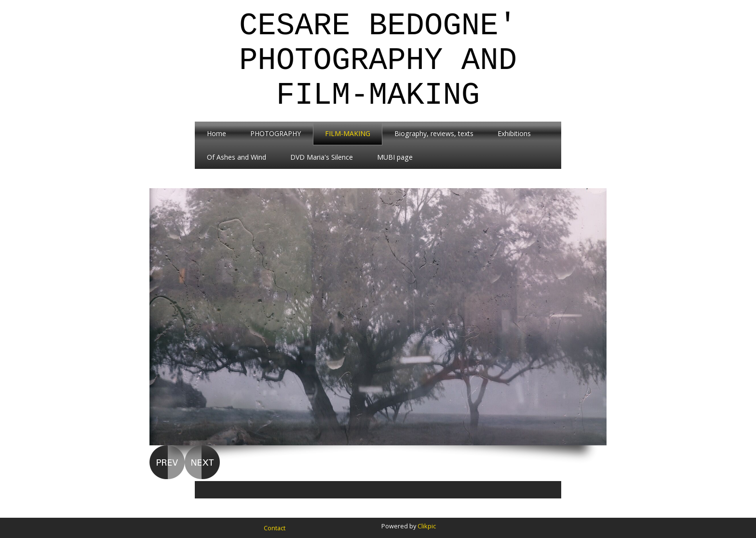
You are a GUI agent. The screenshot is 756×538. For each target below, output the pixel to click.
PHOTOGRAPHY (276, 133)
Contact (275, 528)
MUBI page (395, 157)
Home (216, 133)
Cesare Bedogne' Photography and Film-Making (378, 61)
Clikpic (427, 526)
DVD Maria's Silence (322, 157)
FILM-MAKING (348, 133)
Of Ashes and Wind (236, 157)
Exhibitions (514, 133)
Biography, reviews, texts (434, 133)
